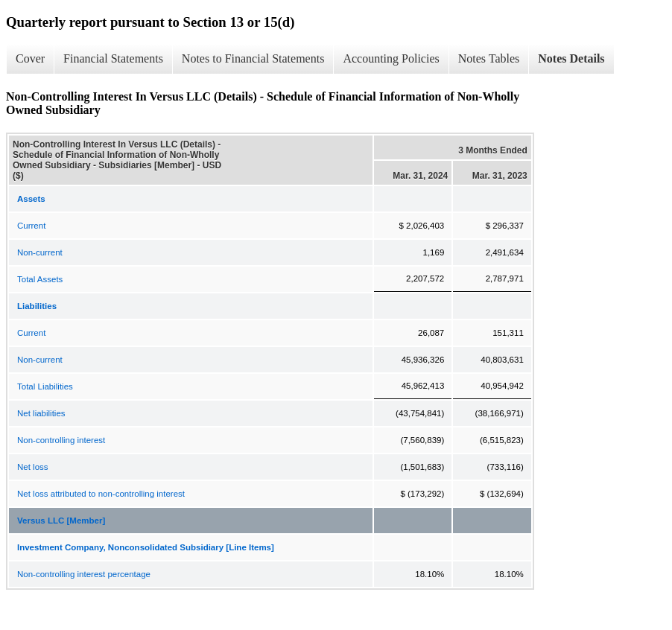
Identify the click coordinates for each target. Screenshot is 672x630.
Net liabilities (41, 413)
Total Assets (40, 279)
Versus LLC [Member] (61, 521)
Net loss (33, 467)
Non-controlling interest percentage (84, 574)
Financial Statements (113, 58)
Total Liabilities (45, 386)
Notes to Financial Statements (253, 58)
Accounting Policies (391, 58)
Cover (30, 58)
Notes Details (571, 58)
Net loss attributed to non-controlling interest (101, 494)
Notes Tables (489, 58)
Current (31, 226)
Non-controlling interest (61, 440)
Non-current (40, 252)
